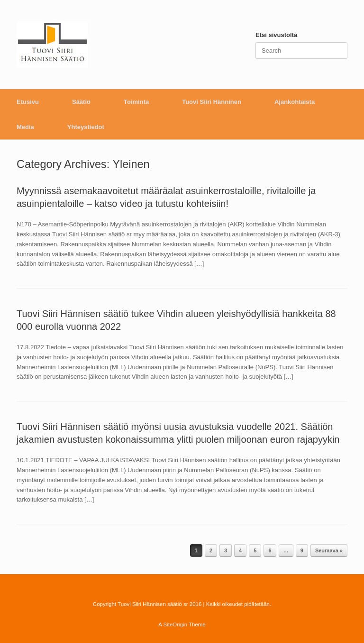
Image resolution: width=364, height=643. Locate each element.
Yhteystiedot (86, 127)
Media (25, 127)
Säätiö (81, 102)
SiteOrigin (175, 624)
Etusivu (28, 102)
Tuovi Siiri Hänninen (212, 102)
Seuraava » (329, 550)
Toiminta (136, 102)
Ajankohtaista (295, 102)
